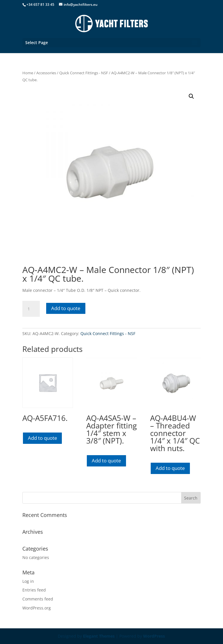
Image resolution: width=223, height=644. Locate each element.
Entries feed (34, 590)
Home (28, 73)
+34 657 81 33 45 (40, 4)
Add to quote (66, 308)
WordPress (154, 636)
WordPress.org (37, 608)
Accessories (46, 73)
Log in (28, 581)
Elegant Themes (99, 636)
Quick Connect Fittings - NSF (84, 73)
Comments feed (38, 599)
